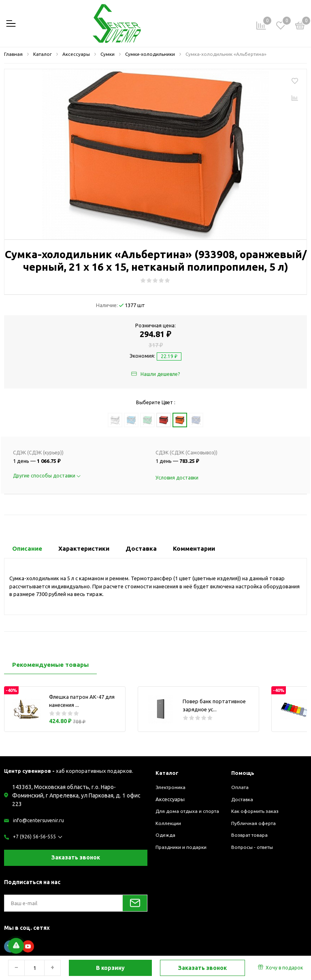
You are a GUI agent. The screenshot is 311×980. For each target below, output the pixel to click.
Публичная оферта (255, 823)
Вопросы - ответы (254, 847)
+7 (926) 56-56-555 (35, 837)
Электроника (172, 787)
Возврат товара (252, 835)
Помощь (244, 773)
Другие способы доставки (47, 476)
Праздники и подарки (183, 855)
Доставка (244, 799)
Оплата (241, 787)
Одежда (166, 843)
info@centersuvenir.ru (39, 820)
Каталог (168, 773)
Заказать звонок (76, 857)
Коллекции (169, 831)
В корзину (110, 968)
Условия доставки (177, 478)
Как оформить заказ (257, 811)
